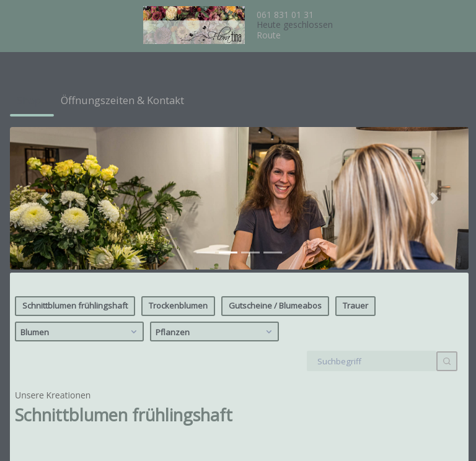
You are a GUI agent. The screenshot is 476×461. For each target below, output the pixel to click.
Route (269, 35)
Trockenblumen (178, 160)
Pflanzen (215, 186)
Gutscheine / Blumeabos (275, 160)
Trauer (355, 160)
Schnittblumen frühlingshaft (75, 160)
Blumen (80, 186)
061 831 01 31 (285, 15)
